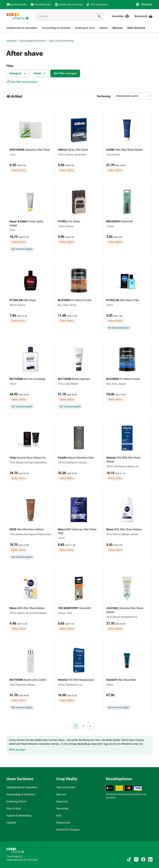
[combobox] (65, 16)
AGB (59, 816)
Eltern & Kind (14, 809)
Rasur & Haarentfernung (61, 41)
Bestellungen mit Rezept (69, 4)
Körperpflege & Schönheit (33, 41)
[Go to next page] (91, 726)
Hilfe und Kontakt (66, 787)
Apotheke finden (17, 5)
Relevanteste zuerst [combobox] (127, 96)
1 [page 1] (76, 726)
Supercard (62, 801)
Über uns (61, 794)
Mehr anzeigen (17, 750)
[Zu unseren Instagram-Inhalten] (136, 859)
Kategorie (18, 73)
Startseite (12, 41)
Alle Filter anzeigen (65, 73)
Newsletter (62, 809)
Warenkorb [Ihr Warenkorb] (143, 16)
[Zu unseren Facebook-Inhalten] (143, 859)
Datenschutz (63, 823)
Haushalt (11, 823)
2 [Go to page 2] (83, 726)
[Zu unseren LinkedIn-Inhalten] (150, 859)
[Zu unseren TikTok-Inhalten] (129, 859)
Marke (40, 73)
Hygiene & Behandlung (19, 816)
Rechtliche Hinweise (68, 830)
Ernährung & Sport (16, 801)
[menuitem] (22, 28)
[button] (144, 4)
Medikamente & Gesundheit (22, 787)
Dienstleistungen (41, 4)
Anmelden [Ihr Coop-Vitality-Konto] (120, 16)
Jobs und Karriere (97, 4)
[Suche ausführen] (99, 16)
